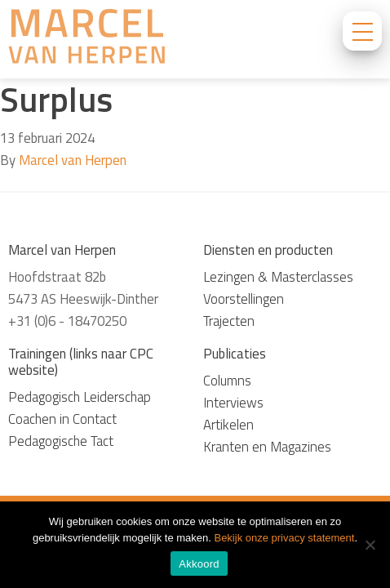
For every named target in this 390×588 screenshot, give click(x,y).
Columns (227, 381)
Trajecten (229, 321)
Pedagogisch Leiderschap (80, 397)
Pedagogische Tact (61, 441)
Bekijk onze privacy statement (284, 538)
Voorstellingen (244, 299)
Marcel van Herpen (73, 160)
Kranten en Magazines (267, 447)
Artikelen (228, 425)
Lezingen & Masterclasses (278, 277)
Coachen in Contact (62, 419)
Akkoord (199, 564)
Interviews (233, 403)
